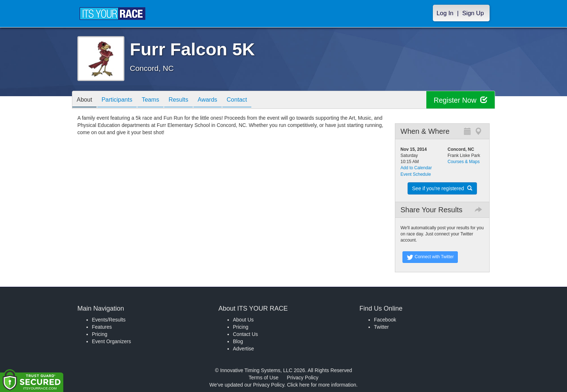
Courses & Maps (464, 162)
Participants (121, 100)
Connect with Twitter (430, 257)
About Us (243, 320)
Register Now (460, 100)
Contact (252, 100)
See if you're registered (442, 188)
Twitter (381, 327)
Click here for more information (322, 385)
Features (102, 327)
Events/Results (109, 320)
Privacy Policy (302, 378)
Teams (157, 100)
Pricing (100, 334)
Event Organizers (111, 341)
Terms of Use (264, 378)
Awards (220, 100)
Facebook (385, 320)
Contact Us (245, 334)
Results (188, 100)
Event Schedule (416, 174)
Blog (238, 341)
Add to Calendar (416, 168)
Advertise (243, 349)
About (86, 100)
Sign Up (473, 13)
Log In (445, 13)
